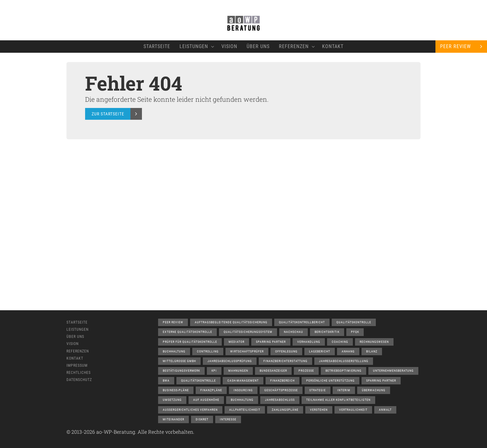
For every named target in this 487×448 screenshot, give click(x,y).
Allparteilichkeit (245, 410)
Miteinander (173, 419)
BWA (166, 381)
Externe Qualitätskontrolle (187, 332)
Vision (229, 46)
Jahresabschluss (280, 400)
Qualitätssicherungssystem (248, 332)
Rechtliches (79, 373)
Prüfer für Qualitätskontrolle (190, 342)
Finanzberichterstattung (285, 361)
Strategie (318, 390)
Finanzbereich (282, 381)
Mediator (237, 342)
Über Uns (258, 46)
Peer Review (455, 46)
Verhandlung (309, 342)
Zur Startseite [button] (108, 114)
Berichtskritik (327, 332)
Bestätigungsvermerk (181, 371)
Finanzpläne (211, 390)
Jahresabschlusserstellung (344, 361)
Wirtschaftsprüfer (247, 351)
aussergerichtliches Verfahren (190, 410)
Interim (344, 390)
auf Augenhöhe (206, 400)
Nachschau (294, 332)
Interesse (228, 419)
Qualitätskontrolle (354, 322)
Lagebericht (320, 351)
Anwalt (385, 410)
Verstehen (319, 410)
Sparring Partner (271, 342)
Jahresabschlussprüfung (230, 361)
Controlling (208, 351)
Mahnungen (238, 371)
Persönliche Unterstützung (330, 381)
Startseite (157, 46)
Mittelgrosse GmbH (179, 361)
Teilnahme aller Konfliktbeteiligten (338, 400)
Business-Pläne (176, 390)
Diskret (202, 419)
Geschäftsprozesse (281, 390)
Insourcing (243, 390)
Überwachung (374, 390)
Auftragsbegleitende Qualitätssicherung (231, 322)
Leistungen (196, 46)
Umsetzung (172, 400)
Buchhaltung (174, 351)
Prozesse (306, 371)
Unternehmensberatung (393, 371)
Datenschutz (79, 380)
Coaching (340, 342)
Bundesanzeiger (273, 371)
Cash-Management (243, 381)
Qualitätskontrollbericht (302, 322)
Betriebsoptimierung (344, 371)
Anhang (348, 351)
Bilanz (372, 351)
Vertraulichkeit (353, 410)
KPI (214, 371)
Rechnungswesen (374, 342)
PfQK (355, 332)
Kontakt (333, 46)
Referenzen (296, 46)
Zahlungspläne (285, 410)
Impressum (77, 365)
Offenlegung (286, 351)
